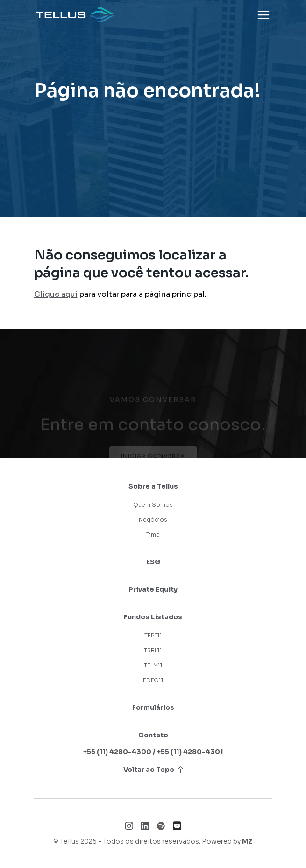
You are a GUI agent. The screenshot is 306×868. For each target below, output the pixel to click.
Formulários (153, 707)
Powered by (227, 841)
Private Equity (153, 589)
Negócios (153, 520)
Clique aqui (56, 294)
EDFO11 (153, 680)
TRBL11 (153, 650)
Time (153, 535)
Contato (153, 735)
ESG (153, 562)
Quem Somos (153, 505)
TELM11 (153, 665)
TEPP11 (153, 635)
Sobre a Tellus (153, 486)
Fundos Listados (153, 617)
